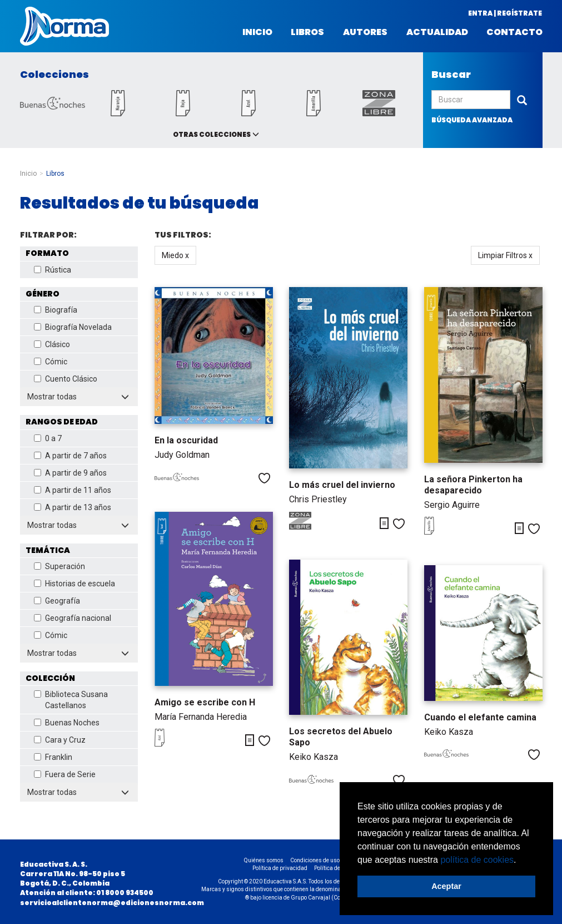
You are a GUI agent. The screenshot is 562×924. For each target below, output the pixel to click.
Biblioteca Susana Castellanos (71, 700)
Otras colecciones (212, 134)
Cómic (51, 362)
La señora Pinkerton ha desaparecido (473, 485)
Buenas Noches (67, 723)
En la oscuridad (186, 440)
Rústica (53, 270)
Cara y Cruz (60, 740)
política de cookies (477, 860)
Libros (307, 32)
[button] (520, 861)
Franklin (53, 757)
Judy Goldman (182, 455)
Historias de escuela (74, 584)
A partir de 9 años (70, 473)
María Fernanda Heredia (201, 717)
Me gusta (264, 478)
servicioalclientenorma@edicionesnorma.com (112, 903)
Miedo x (175, 255)
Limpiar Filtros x (505, 255)
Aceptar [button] (446, 886)
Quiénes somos (264, 860)
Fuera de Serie (65, 774)
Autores (365, 32)
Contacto (514, 32)
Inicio (257, 32)
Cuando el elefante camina (480, 717)
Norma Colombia (64, 26)
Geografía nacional (73, 618)
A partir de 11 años (73, 490)
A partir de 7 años (70, 456)
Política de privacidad (280, 868)
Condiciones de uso (315, 860)
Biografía (56, 310)
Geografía (57, 601)
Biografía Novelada (73, 327)
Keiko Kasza (314, 757)
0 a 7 (48, 438)
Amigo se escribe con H (205, 702)
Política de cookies (337, 868)
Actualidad (437, 32)
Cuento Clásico (66, 379)
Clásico (52, 344)
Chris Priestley (318, 499)
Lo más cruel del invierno (342, 485)
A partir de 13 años (73, 507)
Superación (59, 566)
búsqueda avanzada (472, 120)
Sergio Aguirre (452, 505)
